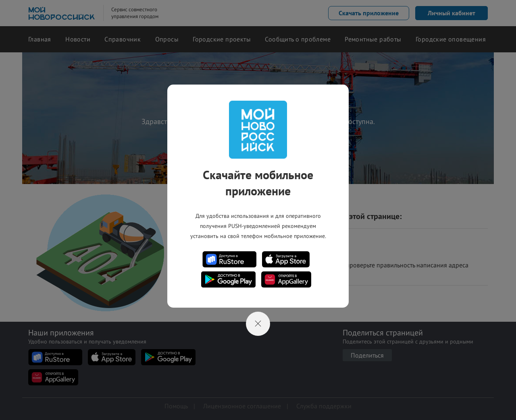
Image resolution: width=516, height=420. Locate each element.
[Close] (258, 324)
